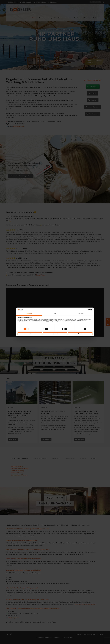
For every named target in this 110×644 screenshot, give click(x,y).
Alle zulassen (80, 334)
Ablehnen (30, 334)
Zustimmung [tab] (29, 314)
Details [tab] (55, 314)
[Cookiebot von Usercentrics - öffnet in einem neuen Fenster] (85, 310)
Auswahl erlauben (55, 334)
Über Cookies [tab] (81, 314)
